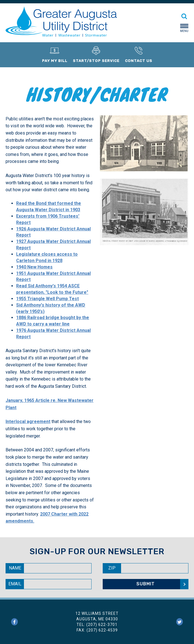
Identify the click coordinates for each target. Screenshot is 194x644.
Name (15, 568)
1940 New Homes (34, 267)
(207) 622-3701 (102, 625)
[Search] (184, 15)
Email (15, 584)
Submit (146, 584)
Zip (112, 568)
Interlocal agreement (28, 422)
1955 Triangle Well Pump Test (47, 299)
